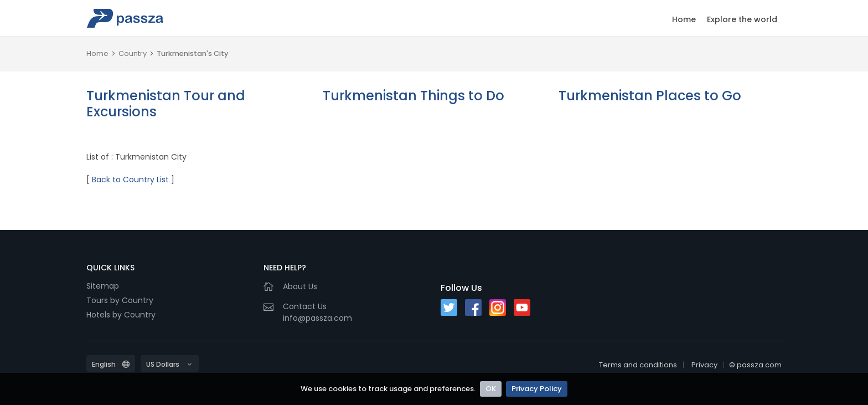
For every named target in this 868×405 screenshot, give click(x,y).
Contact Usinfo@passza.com (317, 312)
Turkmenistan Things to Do (414, 96)
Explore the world (742, 19)
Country (133, 53)
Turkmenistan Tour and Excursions (166, 104)
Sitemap (103, 286)
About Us (300, 286)
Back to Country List (130, 180)
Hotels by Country (121, 315)
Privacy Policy (537, 389)
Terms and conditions (638, 365)
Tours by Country (120, 300)
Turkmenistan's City (192, 53)
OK (491, 389)
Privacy (704, 365)
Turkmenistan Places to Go (650, 96)
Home (684, 19)
